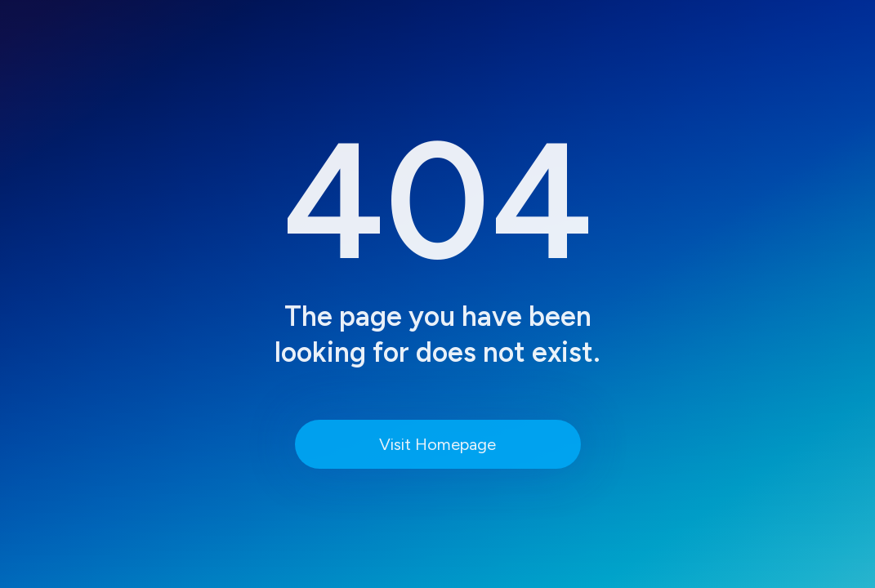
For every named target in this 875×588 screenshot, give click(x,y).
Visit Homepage (437, 444)
